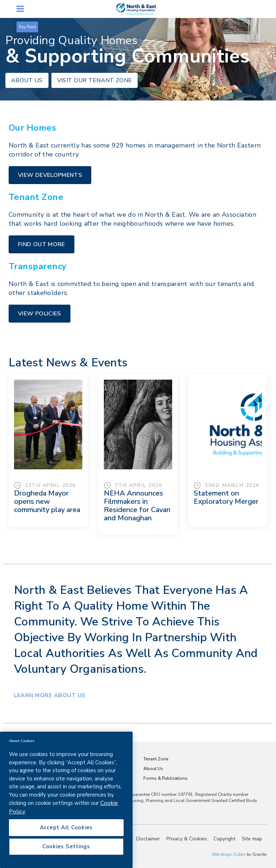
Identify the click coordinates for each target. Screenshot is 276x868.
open (20, 9)
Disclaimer (148, 839)
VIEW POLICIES (40, 314)
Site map (252, 839)
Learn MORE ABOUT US (50, 695)
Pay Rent (27, 27)
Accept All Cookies (66, 827)
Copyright (224, 839)
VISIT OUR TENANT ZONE (95, 80)
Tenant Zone (156, 759)
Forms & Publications (165, 778)
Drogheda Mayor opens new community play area (47, 501)
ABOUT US (27, 80)
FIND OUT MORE (42, 244)
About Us (153, 769)
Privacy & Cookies (187, 839)
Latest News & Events (68, 363)
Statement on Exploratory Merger (226, 497)
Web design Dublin (229, 855)
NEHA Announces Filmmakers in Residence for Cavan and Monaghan (137, 506)
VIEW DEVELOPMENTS (50, 175)
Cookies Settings (66, 846)
